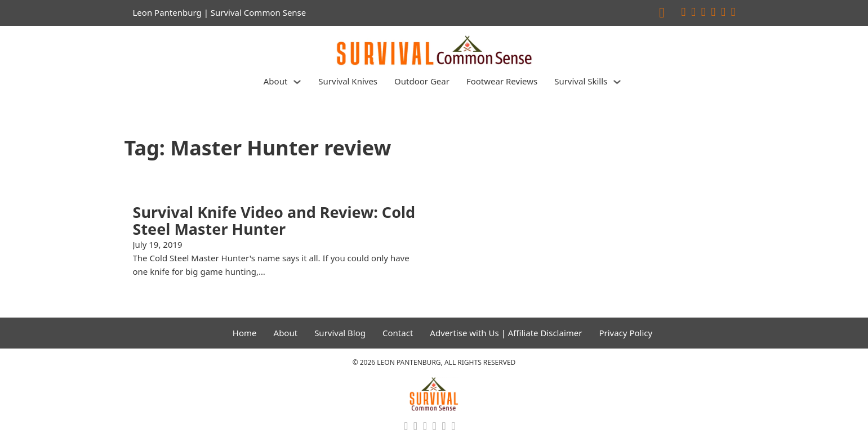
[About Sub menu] (297, 82)
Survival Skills (581, 81)
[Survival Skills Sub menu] (617, 82)
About (276, 81)
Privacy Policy (626, 333)
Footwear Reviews (502, 81)
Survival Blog (340, 333)
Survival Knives (348, 81)
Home (245, 333)
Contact (398, 333)
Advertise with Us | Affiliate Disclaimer (506, 333)
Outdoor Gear (422, 81)
